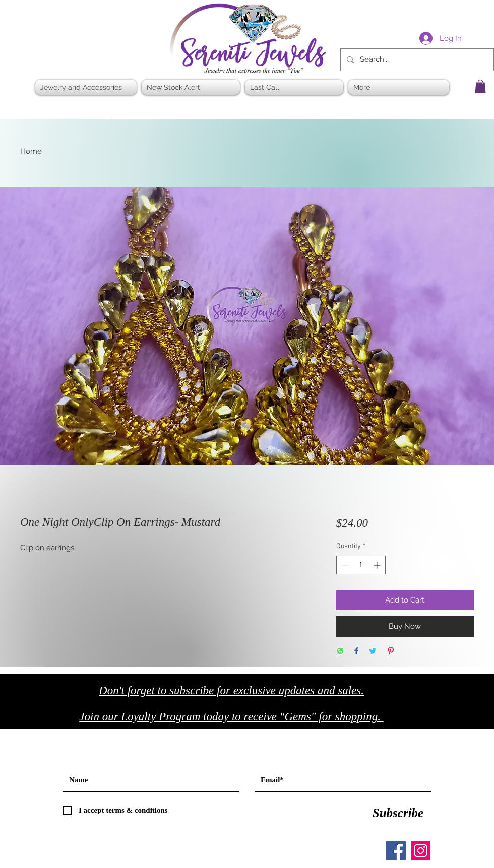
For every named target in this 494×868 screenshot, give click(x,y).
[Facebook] (396, 851)
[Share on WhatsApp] (340, 652)
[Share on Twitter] (373, 652)
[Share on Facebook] (356, 652)
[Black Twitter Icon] (459, 720)
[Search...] (416, 60)
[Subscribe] (398, 813)
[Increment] (378, 565)
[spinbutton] (361, 565)
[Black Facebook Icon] (438, 720)
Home (31, 151)
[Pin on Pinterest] (391, 652)
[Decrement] (344, 565)
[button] (480, 86)
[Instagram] (421, 851)
